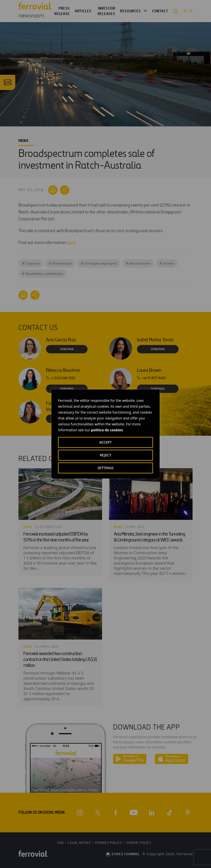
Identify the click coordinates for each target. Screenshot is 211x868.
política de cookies (107, 430)
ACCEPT (106, 442)
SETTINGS (105, 468)
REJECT (105, 455)
